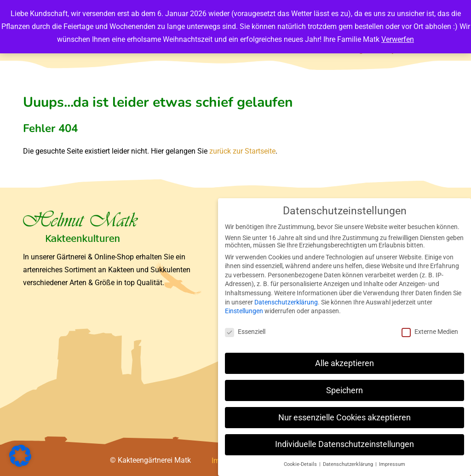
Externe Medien (430, 332)
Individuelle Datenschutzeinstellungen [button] (345, 444)
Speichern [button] (345, 390)
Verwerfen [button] (398, 39)
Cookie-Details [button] (301, 464)
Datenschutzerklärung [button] (349, 464)
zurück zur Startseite (242, 151)
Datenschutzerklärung (286, 302)
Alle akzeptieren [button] (345, 363)
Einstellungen (244, 311)
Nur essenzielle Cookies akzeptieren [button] (345, 418)
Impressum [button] (392, 464)
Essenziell (245, 332)
